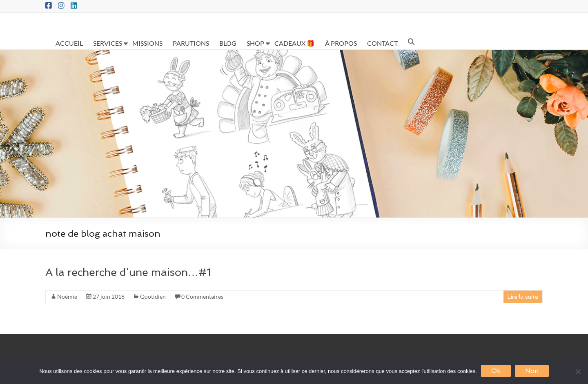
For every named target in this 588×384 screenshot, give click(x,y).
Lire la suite (523, 297)
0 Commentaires (202, 296)
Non (532, 371)
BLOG (228, 43)
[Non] (578, 371)
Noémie (67, 296)
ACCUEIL (69, 43)
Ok (496, 371)
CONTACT (382, 43)
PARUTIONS (191, 43)
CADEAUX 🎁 (295, 43)
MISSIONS (147, 43)
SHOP (255, 43)
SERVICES (108, 43)
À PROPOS (341, 43)
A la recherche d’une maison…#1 (128, 272)
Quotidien (153, 296)
